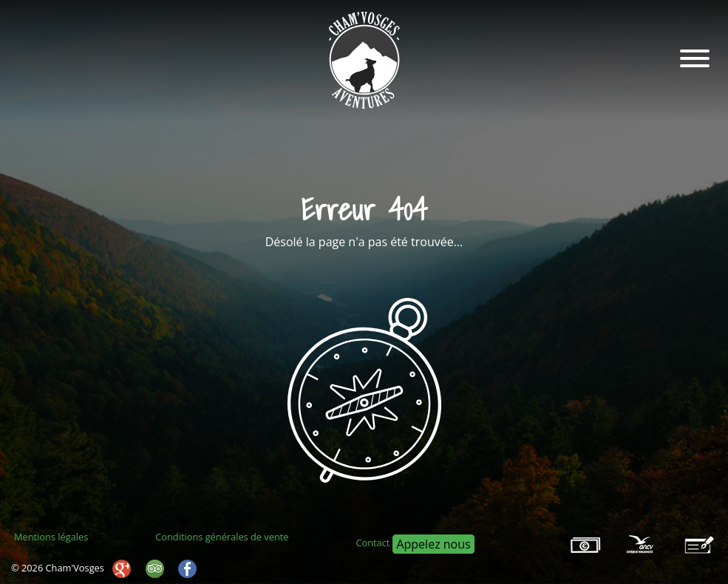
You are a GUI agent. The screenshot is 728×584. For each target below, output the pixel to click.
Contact (372, 543)
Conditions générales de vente (222, 537)
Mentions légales (51, 537)
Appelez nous (433, 544)
